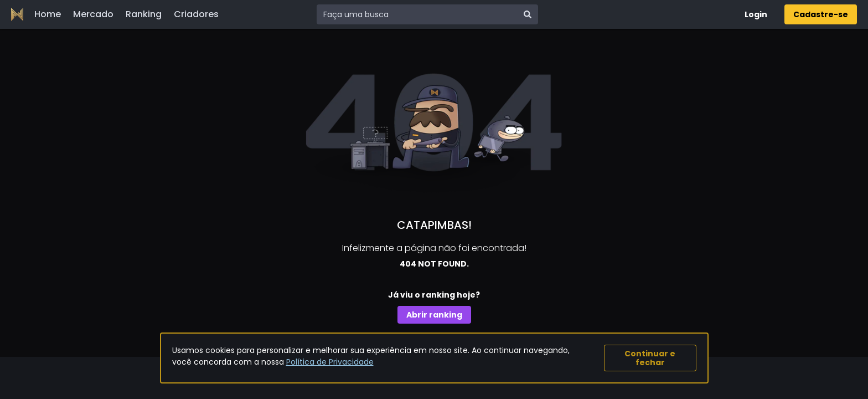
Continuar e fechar (650, 358)
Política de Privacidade (330, 362)
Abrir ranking (434, 315)
